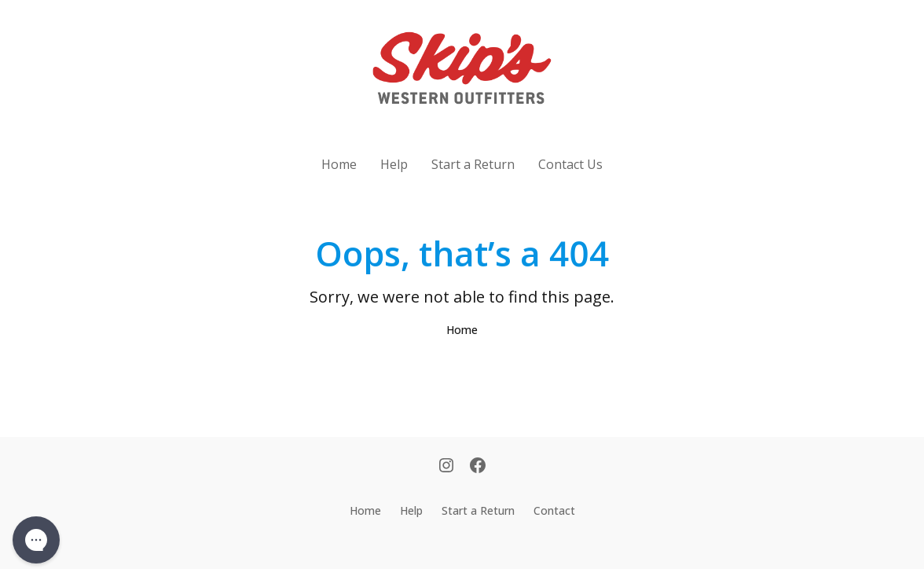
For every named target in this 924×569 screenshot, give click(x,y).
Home (339, 164)
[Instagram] (446, 467)
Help (394, 164)
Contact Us (570, 164)
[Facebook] (478, 467)
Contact (554, 510)
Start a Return (473, 164)
